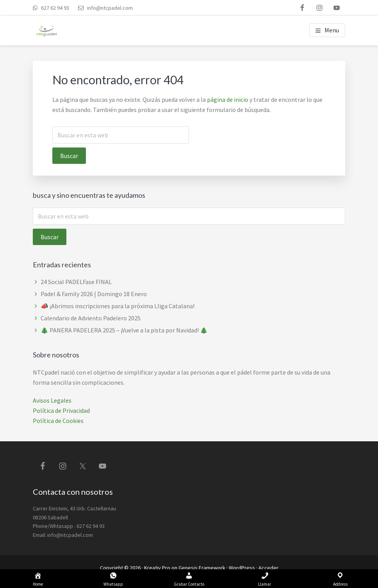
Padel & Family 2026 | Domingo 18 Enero (94, 294)
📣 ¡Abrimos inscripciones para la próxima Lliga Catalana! (118, 306)
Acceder (268, 568)
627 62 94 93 (54, 8)
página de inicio (228, 99)
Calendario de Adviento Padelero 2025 (91, 318)
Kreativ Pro (157, 568)
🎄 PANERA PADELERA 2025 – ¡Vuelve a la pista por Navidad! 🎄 (124, 330)
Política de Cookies (58, 421)
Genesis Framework (202, 568)
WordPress (242, 568)
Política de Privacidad (61, 410)
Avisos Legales (52, 400)
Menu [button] (332, 30)
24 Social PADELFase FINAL (76, 282)
